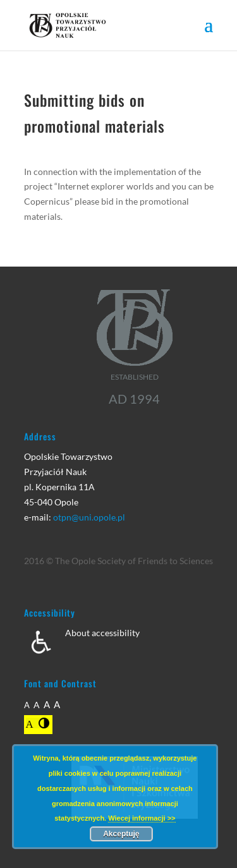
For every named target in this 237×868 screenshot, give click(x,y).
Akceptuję (121, 834)
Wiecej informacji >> (142, 818)
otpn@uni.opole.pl (89, 517)
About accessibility (102, 633)
